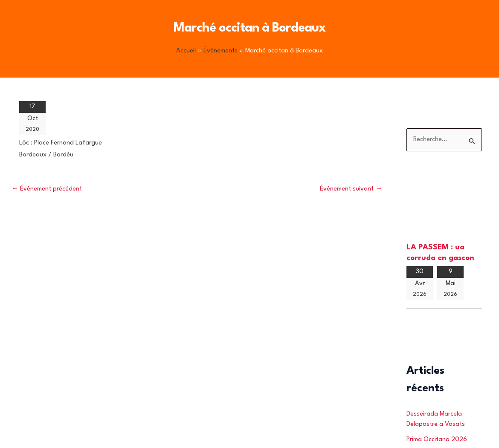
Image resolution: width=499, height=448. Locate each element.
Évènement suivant (351, 189)
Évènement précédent (47, 189)
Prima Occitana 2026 (437, 440)
